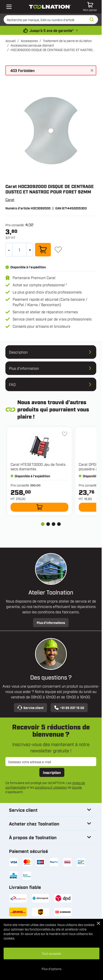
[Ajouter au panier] (43, 250)
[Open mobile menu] (9, 7)
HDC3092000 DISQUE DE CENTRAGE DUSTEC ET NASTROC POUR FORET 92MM (53, 50)
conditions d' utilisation (51, 787)
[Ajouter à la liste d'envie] (58, 250)
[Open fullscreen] (51, 131)
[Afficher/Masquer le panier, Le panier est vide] (90, 7)
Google (77, 787)
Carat (10, 200)
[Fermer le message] (92, 70)
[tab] (43, 524)
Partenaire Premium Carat (34, 278)
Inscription (52, 772)
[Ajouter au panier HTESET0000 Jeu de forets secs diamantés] (39, 507)
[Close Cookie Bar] (99, 923)
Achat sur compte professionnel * (40, 285)
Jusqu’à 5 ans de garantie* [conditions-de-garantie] (52, 30)
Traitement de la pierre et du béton (67, 41)
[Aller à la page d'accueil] (50, 7)
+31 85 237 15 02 (69, 708)
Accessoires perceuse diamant (32, 45)
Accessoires (29, 41)
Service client (30, 708)
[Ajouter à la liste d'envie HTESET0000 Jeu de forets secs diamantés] (65, 434)
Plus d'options (51, 969)
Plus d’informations (51, 622)
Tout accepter (52, 953)
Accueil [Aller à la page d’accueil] (10, 41)
